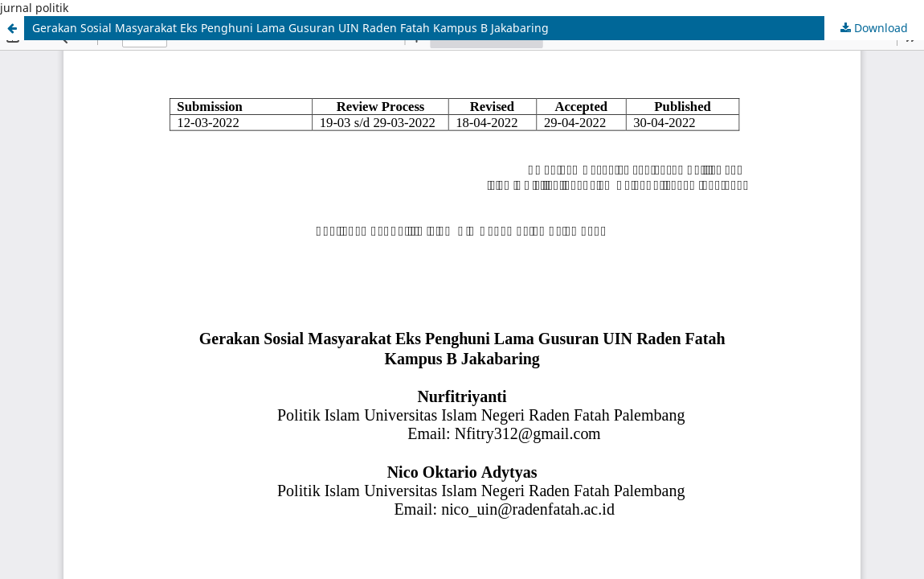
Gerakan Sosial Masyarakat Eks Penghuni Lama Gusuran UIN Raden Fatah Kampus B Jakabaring (290, 28)
